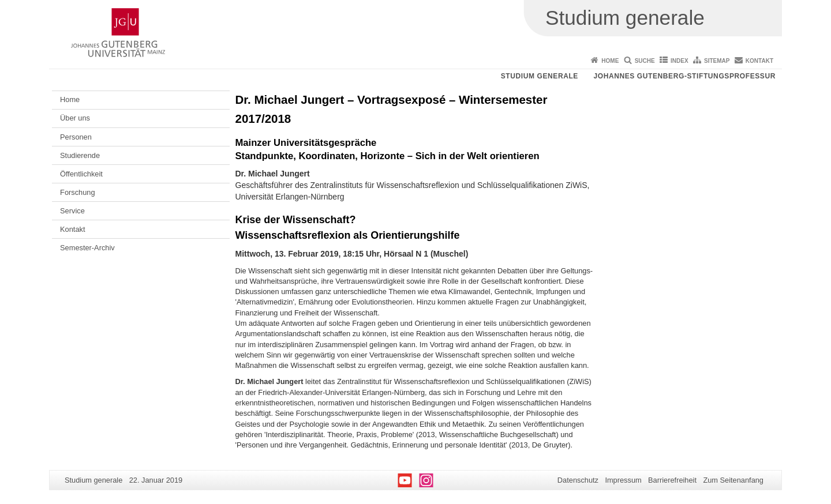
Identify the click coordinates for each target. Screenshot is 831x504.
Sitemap (717, 61)
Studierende (80, 155)
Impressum (623, 480)
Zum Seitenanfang (733, 480)
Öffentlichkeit (81, 174)
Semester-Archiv (87, 248)
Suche (645, 61)
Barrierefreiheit (672, 480)
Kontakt (759, 61)
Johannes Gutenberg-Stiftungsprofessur (684, 76)
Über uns (75, 118)
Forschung (77, 192)
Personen (76, 137)
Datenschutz (578, 480)
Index (680, 61)
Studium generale (540, 76)
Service (72, 211)
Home (610, 61)
